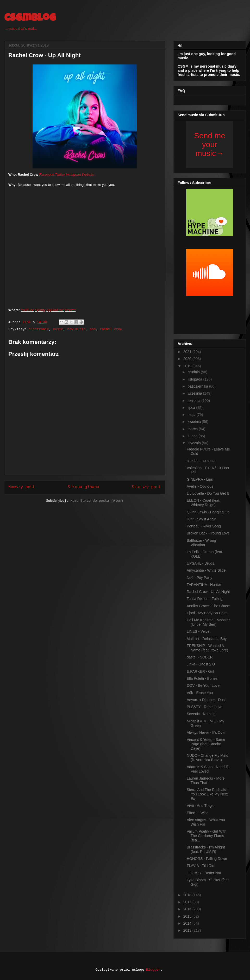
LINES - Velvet (199, 631)
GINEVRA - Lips (200, 479)
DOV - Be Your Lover (204, 685)
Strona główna (83, 487)
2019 (188, 366)
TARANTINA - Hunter (204, 585)
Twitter (60, 175)
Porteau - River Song (204, 526)
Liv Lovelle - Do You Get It (208, 493)
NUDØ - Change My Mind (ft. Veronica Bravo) (208, 758)
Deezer (70, 310)
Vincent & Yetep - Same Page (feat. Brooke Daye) (206, 744)
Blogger (153, 970)
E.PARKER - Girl (200, 671)
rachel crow (111, 329)
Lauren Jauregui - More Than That (206, 780)
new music (76, 329)
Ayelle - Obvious (200, 486)
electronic (39, 329)
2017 (188, 902)
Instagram (73, 175)
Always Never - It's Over (206, 733)
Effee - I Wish (198, 813)
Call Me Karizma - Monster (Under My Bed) (208, 622)
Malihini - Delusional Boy (207, 639)
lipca (192, 408)
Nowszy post (22, 487)
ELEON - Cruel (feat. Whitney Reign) (204, 503)
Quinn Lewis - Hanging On (208, 512)
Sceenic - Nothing (201, 714)
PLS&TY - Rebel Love (205, 707)
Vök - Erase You (200, 693)
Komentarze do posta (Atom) (97, 501)
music (58, 329)
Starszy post (146, 487)
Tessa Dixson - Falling (205, 599)
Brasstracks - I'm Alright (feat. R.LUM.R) (206, 849)
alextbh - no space (202, 461)
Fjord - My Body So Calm (207, 613)
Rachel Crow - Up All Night (208, 592)
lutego (193, 436)
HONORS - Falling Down (207, 859)
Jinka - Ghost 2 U (201, 664)
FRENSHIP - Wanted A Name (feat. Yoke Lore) (207, 648)
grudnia (194, 372)
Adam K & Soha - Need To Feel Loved (208, 769)
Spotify (40, 310)
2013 (188, 930)
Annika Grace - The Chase (208, 606)
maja (192, 415)
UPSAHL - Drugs (200, 563)
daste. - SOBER (200, 657)
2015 (188, 916)
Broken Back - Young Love (208, 533)
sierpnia (194, 401)
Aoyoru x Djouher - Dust (206, 700)
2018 (188, 895)
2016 (188, 909)
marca (193, 429)
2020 (188, 359)
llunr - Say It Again (202, 519)
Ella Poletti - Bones (202, 678)
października (198, 386)
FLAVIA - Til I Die (201, 866)
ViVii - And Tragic (201, 806)
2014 (188, 923)
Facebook (46, 175)
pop (93, 329)
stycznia (195, 443)
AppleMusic (55, 310)
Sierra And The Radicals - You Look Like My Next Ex (207, 794)
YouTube (27, 310)
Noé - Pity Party (199, 578)
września (195, 393)
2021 (188, 352)
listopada (195, 379)
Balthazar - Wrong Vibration (201, 543)
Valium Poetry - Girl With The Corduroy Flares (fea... (207, 836)
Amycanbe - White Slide (206, 570)
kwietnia (195, 422)
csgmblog (30, 19)
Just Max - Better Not (204, 873)
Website (88, 175)
